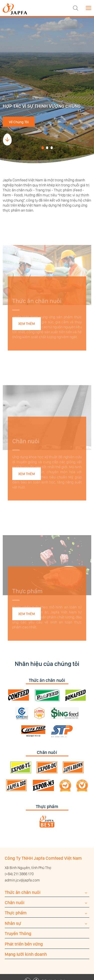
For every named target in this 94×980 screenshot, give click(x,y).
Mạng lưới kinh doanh (26, 954)
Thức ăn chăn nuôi (23, 892)
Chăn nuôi (15, 903)
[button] (43, 148)
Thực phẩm (16, 913)
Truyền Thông (18, 933)
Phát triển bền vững (24, 944)
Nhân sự (13, 923)
